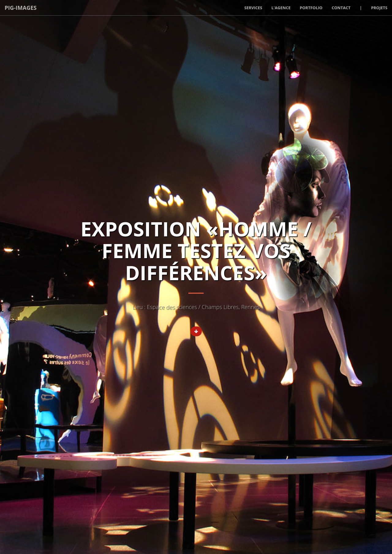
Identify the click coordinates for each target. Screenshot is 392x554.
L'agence (281, 8)
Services (253, 8)
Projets (379, 8)
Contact (341, 8)
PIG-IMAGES (21, 8)
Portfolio (311, 8)
